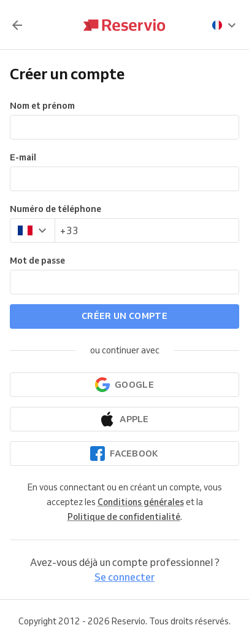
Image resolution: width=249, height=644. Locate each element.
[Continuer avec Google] (124, 385)
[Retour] (17, 25)
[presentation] (224, 25)
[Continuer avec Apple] (124, 419)
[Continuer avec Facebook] (124, 454)
